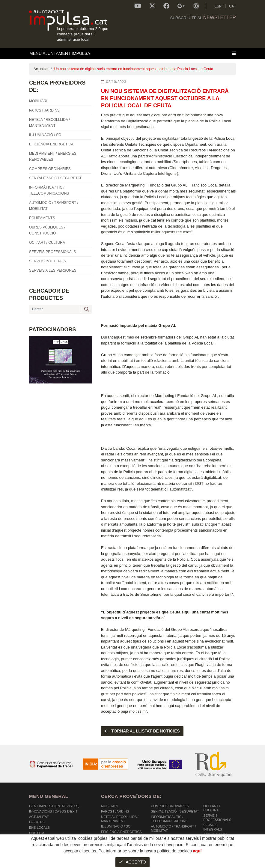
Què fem (37, 833)
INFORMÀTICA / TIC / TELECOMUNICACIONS (169, 819)
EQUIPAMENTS (163, 836)
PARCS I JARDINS (115, 811)
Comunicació (41, 838)
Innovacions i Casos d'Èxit (53, 811)
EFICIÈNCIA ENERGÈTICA (121, 832)
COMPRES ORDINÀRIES (170, 806)
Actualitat (41, 69)
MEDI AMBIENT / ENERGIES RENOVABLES (123, 839)
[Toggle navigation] (132, 53)
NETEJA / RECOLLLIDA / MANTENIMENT (120, 819)
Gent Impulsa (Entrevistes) (54, 806)
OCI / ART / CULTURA (212, 808)
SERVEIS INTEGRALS (213, 827)
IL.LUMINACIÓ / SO (116, 826)
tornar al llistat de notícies (142, 731)
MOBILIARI (109, 806)
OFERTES (37, 822)
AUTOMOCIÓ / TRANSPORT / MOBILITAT (173, 828)
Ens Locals (39, 828)
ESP (218, 6)
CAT (232, 6)
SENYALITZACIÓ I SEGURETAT (175, 811)
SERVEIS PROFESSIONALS (217, 818)
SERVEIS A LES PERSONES (215, 837)
